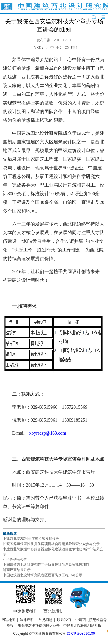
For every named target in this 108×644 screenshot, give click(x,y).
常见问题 (46, 620)
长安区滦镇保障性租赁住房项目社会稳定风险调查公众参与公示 (51, 544)
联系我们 (64, 620)
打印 (74, 48)
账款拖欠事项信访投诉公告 (39, 626)
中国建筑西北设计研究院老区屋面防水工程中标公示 (43, 575)
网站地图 (8, 620)
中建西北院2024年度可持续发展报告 (31, 539)
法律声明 (27, 620)
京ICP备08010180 (81, 634)
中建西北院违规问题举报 (82, 626)
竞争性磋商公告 (15, 559)
